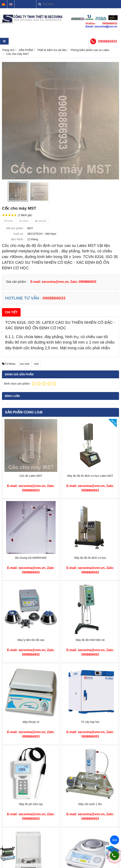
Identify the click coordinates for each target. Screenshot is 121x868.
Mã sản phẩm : (15, 228)
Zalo (114, 840)
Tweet (24, 221)
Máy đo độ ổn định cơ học (90, 558)
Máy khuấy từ (31, 722)
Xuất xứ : (19, 234)
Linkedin (41, 221)
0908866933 (108, 41)
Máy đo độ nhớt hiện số (90, 640)
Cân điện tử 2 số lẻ (90, 833)
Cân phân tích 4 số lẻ (31, 833)
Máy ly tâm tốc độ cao (31, 640)
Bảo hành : (18, 239)
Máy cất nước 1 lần (90, 804)
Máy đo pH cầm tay (31, 804)
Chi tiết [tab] (11, 312)
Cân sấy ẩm (31, 862)
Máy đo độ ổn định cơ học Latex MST (90, 476)
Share (9, 221)
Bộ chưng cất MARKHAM (31, 558)
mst (36, 364)
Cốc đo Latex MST (31, 476)
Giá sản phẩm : (17, 282)
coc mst (25, 364)
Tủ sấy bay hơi (90, 722)
